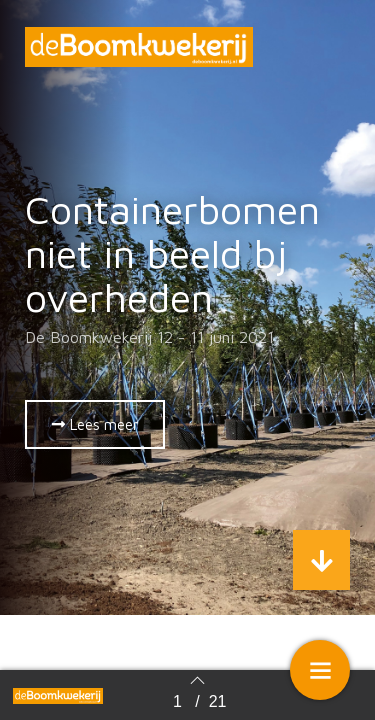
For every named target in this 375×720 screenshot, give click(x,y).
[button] (95, 424)
